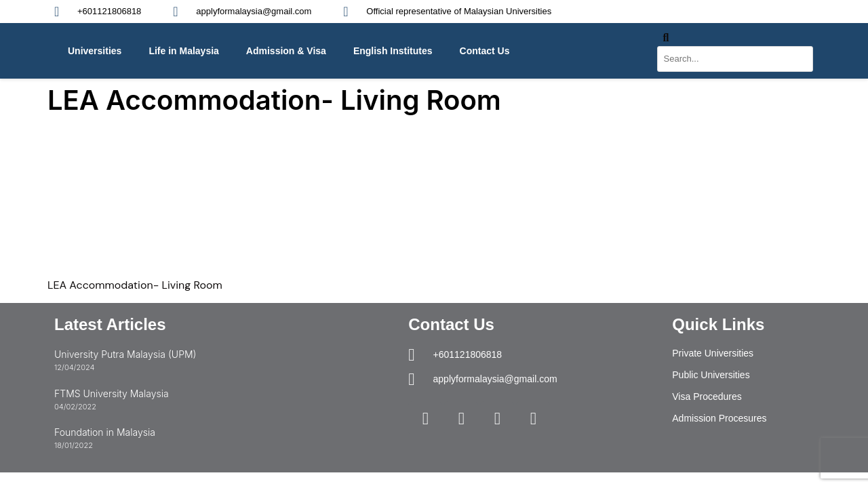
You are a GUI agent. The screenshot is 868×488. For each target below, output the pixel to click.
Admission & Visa (286, 51)
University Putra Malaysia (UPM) (125, 354)
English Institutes (393, 51)
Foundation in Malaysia (105, 432)
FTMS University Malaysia (112, 393)
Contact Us (485, 51)
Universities (95, 51)
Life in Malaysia (183, 51)
